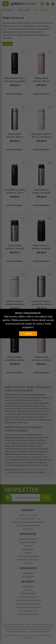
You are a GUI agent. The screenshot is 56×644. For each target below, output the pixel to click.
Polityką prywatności (21, 320)
